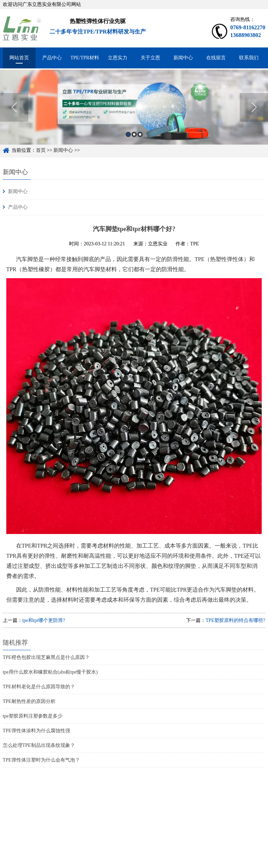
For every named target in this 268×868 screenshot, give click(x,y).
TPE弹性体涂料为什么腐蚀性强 (36, 731)
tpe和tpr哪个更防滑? (44, 620)
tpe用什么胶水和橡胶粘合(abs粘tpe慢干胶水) (50, 672)
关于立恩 (150, 58)
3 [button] (140, 143)
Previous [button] (14, 116)
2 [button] (134, 143)
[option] (134, 116)
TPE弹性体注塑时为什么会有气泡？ (41, 760)
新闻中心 (183, 58)
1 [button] (128, 143)
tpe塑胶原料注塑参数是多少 (33, 716)
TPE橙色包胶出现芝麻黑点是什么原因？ (46, 657)
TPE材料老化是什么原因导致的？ (39, 687)
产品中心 (52, 58)
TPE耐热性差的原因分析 (29, 701)
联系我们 (249, 58)
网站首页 (19, 58)
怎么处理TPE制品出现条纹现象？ (39, 745)
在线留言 (216, 58)
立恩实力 (118, 58)
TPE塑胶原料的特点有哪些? (235, 620)
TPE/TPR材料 (85, 58)
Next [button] (254, 116)
